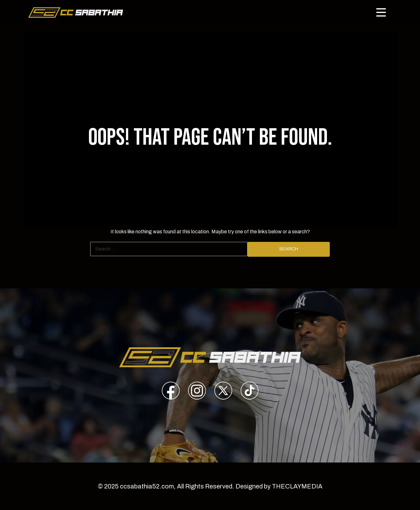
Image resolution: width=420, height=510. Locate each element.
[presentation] (171, 392)
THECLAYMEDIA (297, 486)
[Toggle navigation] (381, 12)
